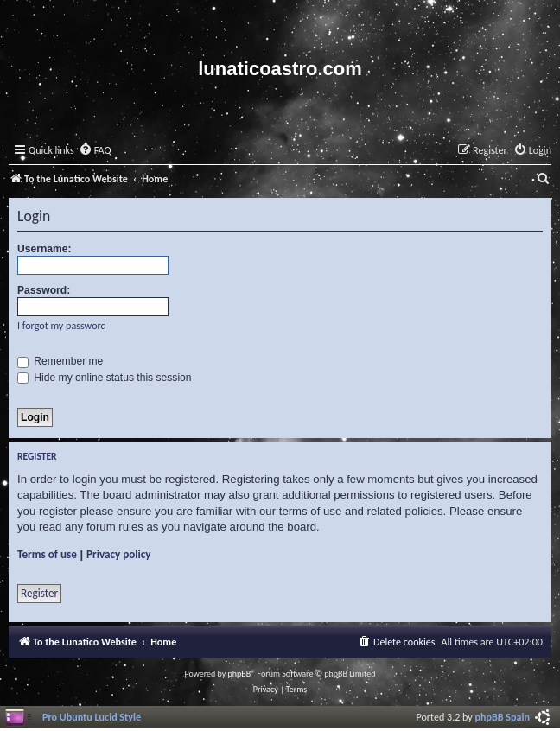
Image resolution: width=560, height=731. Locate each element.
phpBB (240, 674)
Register (39, 593)
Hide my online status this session (105, 378)
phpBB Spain (503, 717)
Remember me (60, 361)
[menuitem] (95, 151)
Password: (44, 290)
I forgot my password (62, 325)
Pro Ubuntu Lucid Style (92, 717)
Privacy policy (119, 554)
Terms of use (47, 554)
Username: (45, 249)
